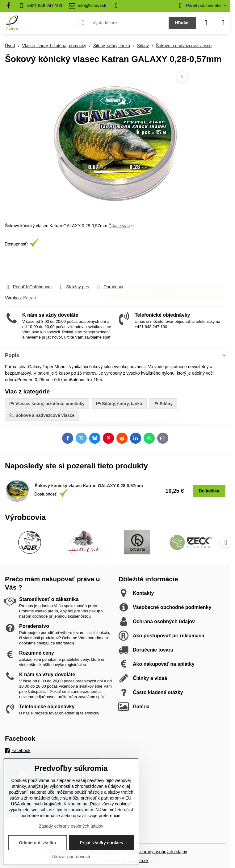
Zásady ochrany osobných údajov (155, 852)
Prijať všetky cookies (101, 843)
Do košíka (166, 266)
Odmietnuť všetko (37, 843)
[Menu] (223, 23)
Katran (29, 298)
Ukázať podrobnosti (71, 857)
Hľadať (182, 23)
